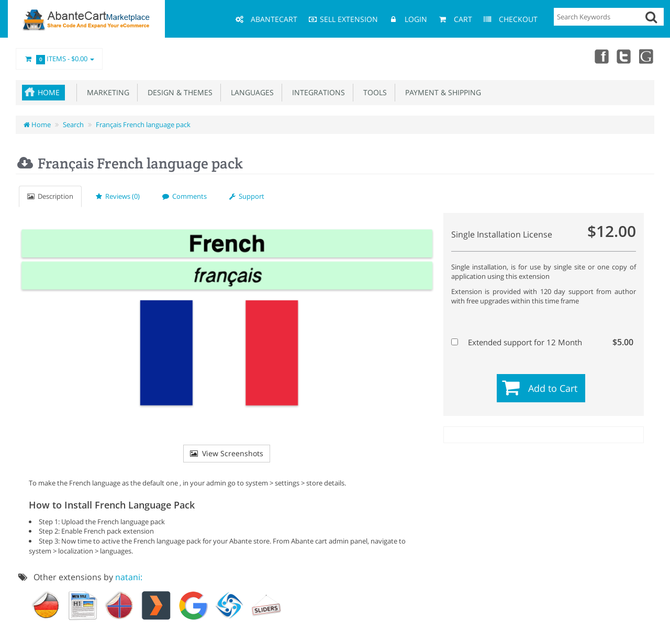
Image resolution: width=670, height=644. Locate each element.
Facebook (601, 56)
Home (49, 92)
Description (50, 196)
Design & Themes (178, 92)
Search (73, 125)
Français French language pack (143, 125)
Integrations (316, 92)
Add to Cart (553, 388)
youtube (647, 56)
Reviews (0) (118, 196)
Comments (185, 196)
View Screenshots (227, 453)
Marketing (106, 92)
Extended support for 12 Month (542, 342)
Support (247, 196)
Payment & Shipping (441, 92)
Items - (59, 59)
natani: (129, 577)
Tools (373, 92)
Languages (250, 92)
